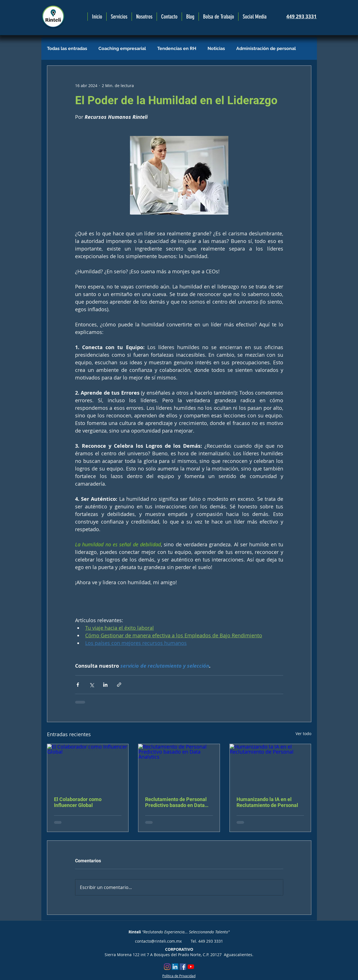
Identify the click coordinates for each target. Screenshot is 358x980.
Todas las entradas (67, 48)
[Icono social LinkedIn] (175, 967)
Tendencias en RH (177, 48)
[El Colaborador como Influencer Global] (88, 767)
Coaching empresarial (122, 48)
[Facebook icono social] (183, 967)
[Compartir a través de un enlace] (119, 685)
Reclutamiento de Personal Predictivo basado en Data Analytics (176, 802)
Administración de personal (266, 48)
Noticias (216, 48)
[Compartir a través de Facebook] (78, 685)
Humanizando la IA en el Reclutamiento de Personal (267, 802)
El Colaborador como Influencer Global (78, 802)
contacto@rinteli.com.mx (158, 941)
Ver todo (303, 734)
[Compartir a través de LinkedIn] (105, 685)
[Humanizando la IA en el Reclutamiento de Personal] (270, 767)
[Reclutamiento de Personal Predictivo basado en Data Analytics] (179, 767)
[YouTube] (191, 967)
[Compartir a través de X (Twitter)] (92, 685)
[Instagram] (167, 967)
